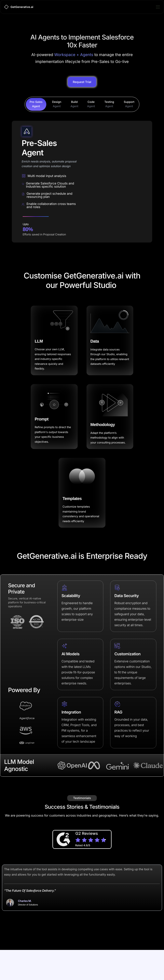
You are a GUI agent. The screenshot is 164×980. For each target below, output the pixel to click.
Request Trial (82, 108)
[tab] (36, 131)
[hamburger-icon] (158, 7)
